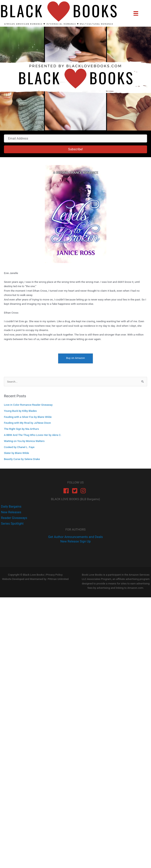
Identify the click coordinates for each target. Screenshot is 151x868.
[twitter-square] (76, 491)
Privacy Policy (54, 575)
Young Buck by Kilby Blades (20, 411)
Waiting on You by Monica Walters (24, 441)
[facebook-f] (11, 507)
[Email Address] (75, 138)
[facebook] (67, 491)
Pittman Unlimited (58, 579)
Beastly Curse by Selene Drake (22, 459)
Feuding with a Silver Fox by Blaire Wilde (28, 417)
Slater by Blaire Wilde (17, 453)
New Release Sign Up (75, 541)
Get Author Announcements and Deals (75, 537)
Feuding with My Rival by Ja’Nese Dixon (27, 423)
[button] (75, 149)
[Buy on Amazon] (75, 358)
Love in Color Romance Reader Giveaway (28, 405)
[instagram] (84, 491)
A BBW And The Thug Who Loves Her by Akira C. (33, 435)
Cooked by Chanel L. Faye (19, 447)
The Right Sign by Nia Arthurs (21, 429)
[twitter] (11, 512)
